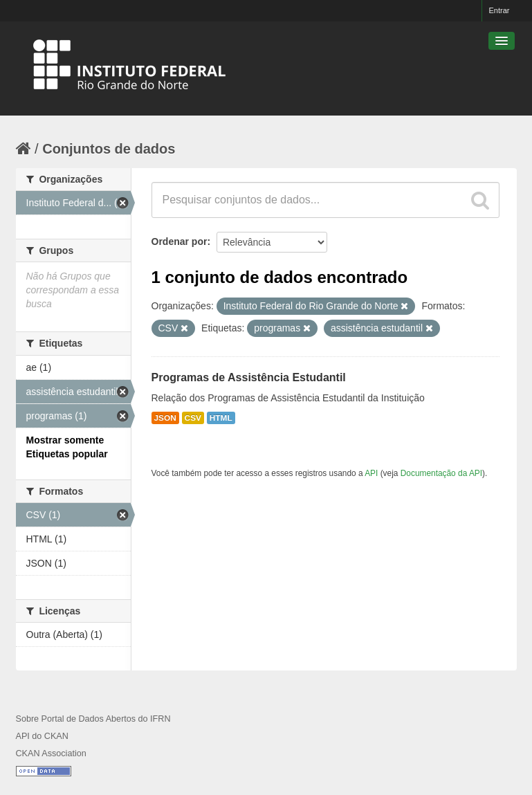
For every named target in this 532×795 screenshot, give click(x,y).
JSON (165, 418)
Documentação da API (441, 473)
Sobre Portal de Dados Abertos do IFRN (93, 719)
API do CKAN (42, 736)
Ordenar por (180, 241)
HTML (221, 418)
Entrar (499, 10)
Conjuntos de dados (109, 149)
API (371, 473)
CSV (193, 418)
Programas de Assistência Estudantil (249, 377)
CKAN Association (51, 753)
